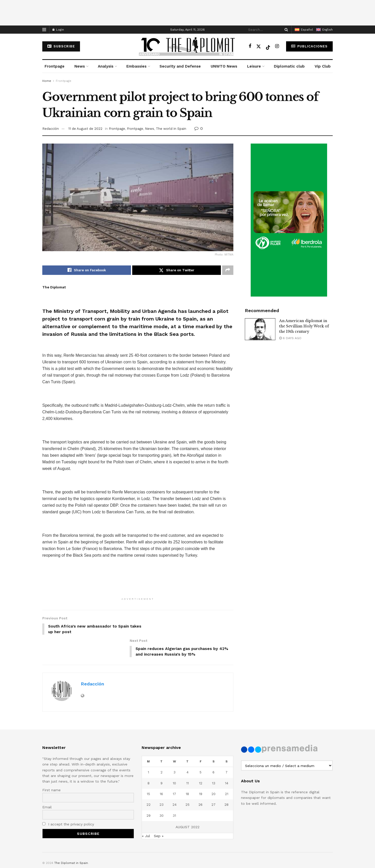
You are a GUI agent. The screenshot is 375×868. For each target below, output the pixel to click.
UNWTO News (224, 66)
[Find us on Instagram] (277, 46)
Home (47, 81)
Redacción (51, 129)
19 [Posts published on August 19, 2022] (201, 772)
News (80, 66)
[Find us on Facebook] (250, 46)
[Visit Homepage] (187, 46)
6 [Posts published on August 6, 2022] (213, 750)
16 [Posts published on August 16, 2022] (161, 772)
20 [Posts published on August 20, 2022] (213, 772)
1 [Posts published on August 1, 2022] (148, 750)
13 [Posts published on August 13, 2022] (214, 761)
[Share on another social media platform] (228, 270)
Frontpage (55, 66)
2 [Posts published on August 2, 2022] (162, 750)
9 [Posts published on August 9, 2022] (162, 761)
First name (51, 768)
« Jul (146, 814)
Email (47, 785)
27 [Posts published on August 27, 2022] (213, 783)
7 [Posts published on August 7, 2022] (226, 750)
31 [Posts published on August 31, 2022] (174, 793)
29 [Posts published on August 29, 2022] (149, 793)
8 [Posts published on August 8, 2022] (149, 761)
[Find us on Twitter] (259, 46)
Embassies (136, 66)
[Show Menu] (44, 30)
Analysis (106, 66)
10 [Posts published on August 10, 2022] (174, 761)
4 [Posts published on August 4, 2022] (187, 750)
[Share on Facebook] (87, 270)
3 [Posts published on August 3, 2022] (175, 750)
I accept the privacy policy (68, 802)
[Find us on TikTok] (268, 46)
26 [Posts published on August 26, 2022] (200, 783)
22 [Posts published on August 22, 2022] (149, 783)
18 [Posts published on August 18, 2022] (187, 772)
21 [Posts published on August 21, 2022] (227, 772)
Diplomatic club (289, 66)
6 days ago (290, 338)
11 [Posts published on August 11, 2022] (187, 761)
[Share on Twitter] (177, 270)
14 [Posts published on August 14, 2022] (227, 761)
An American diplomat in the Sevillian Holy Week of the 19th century (304, 326)
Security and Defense (180, 66)
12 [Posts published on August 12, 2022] (201, 761)
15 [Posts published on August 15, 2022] (148, 772)
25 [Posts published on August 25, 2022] (187, 783)
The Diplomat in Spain (71, 841)
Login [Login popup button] (58, 30)
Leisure (254, 66)
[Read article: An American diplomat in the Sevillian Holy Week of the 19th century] (260, 329)
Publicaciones (309, 46)
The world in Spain (171, 129)
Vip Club (323, 66)
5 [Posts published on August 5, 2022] (200, 750)
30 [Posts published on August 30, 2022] (162, 793)
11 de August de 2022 (85, 129)
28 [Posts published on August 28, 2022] (226, 783)
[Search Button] (285, 30)
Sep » (159, 814)
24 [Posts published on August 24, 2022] (175, 783)
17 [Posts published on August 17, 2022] (174, 772)
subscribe (61, 46)
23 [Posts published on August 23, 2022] (162, 783)
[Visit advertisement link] (289, 220)
